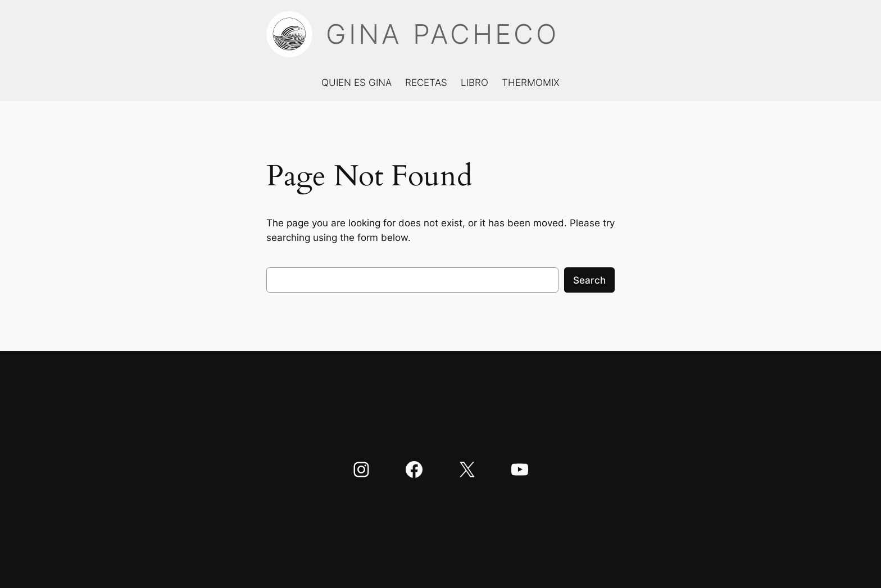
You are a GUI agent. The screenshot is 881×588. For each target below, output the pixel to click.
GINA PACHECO (442, 34)
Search (589, 280)
